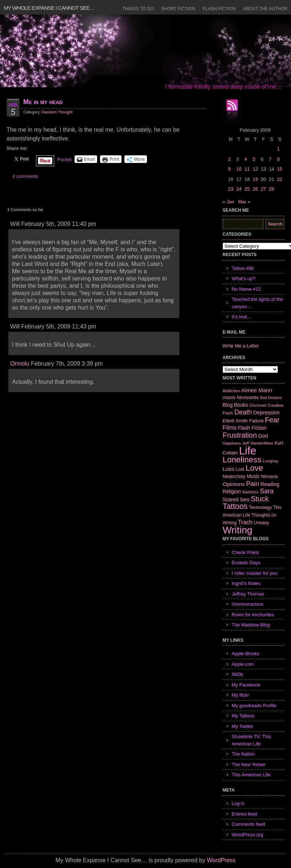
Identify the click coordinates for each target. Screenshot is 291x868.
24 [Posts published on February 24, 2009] (239, 189)
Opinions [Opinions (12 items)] (234, 484)
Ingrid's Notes (246, 583)
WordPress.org (247, 835)
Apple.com (243, 664)
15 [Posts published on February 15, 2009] (280, 169)
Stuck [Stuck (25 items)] (260, 499)
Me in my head (43, 102)
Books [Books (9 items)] (241, 405)
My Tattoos (243, 716)
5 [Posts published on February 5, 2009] (254, 159)
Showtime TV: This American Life (251, 740)
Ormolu (20, 364)
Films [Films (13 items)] (230, 428)
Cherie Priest (245, 552)
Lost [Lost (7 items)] (240, 469)
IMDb (237, 674)
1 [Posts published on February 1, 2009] (278, 149)
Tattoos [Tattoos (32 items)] (235, 506)
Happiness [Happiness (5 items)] (232, 443)
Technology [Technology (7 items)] (260, 507)
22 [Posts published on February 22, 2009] (280, 179)
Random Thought (57, 112)
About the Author (265, 9)
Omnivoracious (248, 604)
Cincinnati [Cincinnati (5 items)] (258, 405)
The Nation (243, 754)
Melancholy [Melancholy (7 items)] (234, 477)
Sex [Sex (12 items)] (245, 499)
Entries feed (244, 814)
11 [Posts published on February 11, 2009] (247, 169)
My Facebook (246, 685)
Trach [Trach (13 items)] (245, 522)
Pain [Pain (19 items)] (252, 484)
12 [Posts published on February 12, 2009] (255, 169)
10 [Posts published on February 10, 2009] (239, 169)
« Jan (228, 202)
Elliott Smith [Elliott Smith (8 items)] (235, 421)
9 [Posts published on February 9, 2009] (229, 169)
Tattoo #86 (243, 268)
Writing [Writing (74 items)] (238, 530)
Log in (238, 803)
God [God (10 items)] (263, 436)
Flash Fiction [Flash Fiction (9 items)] (252, 428)
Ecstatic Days (246, 563)
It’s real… (242, 317)
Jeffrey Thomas (248, 594)
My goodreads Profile (254, 706)
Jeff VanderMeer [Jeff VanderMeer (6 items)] (258, 443)
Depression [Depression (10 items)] (266, 413)
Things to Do (138, 9)
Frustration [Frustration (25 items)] (240, 435)
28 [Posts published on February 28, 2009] (271, 189)
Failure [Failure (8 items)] (256, 421)
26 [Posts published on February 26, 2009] (255, 189)
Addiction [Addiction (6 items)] (231, 391)
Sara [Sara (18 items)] (267, 491)
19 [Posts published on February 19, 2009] (255, 179)
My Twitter (242, 726)
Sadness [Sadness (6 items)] (250, 492)
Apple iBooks (246, 654)
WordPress (221, 860)
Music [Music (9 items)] (253, 476)
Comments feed (248, 824)
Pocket (64, 160)
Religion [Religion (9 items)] (232, 491)
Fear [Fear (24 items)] (272, 420)
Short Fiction (178, 9)
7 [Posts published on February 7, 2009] (270, 159)
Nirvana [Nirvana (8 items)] (269, 476)
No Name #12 (246, 289)
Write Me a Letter (241, 346)
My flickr (240, 695)
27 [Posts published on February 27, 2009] (263, 189)
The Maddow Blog (251, 625)
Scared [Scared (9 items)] (231, 499)
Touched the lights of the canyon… (257, 303)
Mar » (244, 202)
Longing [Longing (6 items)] (270, 461)
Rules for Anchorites (253, 615)
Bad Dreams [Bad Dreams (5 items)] (271, 398)
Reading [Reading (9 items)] (270, 484)
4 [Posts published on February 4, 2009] (246, 159)
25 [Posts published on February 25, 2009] (247, 189)
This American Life (251, 775)
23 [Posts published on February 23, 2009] (231, 189)
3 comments (25, 176)
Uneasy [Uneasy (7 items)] (262, 523)
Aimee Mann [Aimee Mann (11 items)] (257, 390)
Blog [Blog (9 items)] (228, 405)
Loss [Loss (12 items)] (229, 469)
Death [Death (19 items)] (243, 412)
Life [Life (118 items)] (248, 451)
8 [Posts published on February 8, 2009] (278, 159)
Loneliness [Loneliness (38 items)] (242, 460)
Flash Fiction (219, 9)
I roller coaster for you (255, 573)
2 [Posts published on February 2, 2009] (229, 159)
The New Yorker (249, 765)
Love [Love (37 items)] (254, 468)
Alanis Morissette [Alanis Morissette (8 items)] (241, 397)
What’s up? (244, 278)
